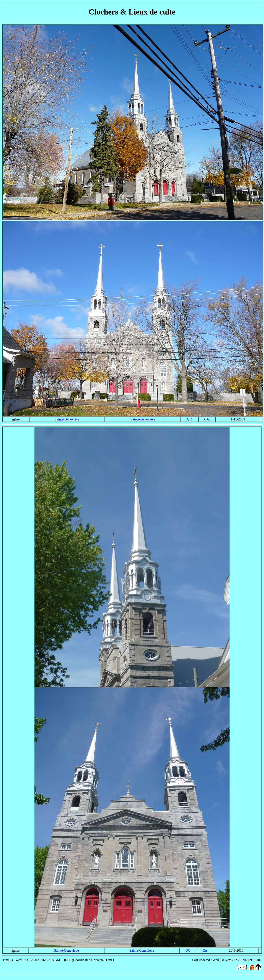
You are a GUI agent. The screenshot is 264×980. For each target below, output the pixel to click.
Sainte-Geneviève (67, 419)
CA (207, 419)
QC (189, 419)
